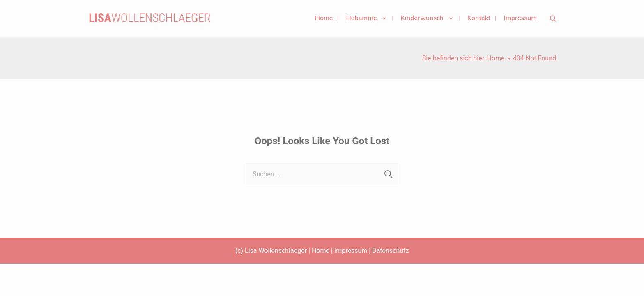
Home (321, 251)
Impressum (351, 251)
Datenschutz (390, 251)
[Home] (496, 58)
